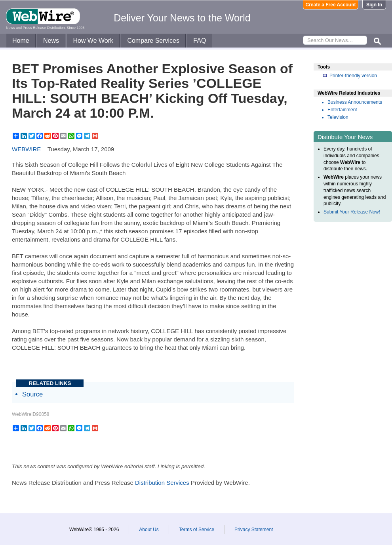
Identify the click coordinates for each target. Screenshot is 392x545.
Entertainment (342, 110)
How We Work (93, 41)
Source (32, 394)
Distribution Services (162, 483)
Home (21, 41)
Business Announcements (355, 102)
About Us (149, 530)
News (51, 41)
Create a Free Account (331, 5)
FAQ (200, 41)
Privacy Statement (254, 530)
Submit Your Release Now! (352, 212)
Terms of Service (197, 530)
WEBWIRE (26, 149)
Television (338, 117)
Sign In (374, 5)
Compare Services (153, 41)
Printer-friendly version (353, 76)
